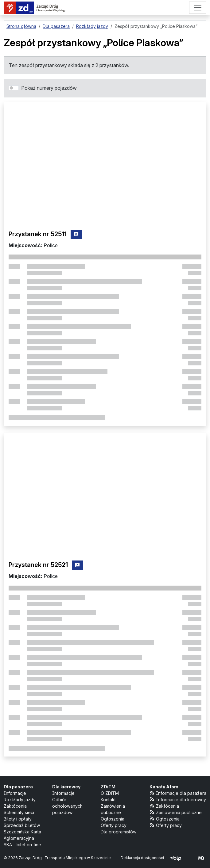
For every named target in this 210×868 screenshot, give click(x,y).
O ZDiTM (110, 793)
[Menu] (198, 8)
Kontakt (108, 800)
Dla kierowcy (66, 787)
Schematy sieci (19, 812)
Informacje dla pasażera (178, 793)
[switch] (14, 88)
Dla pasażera (18, 787)
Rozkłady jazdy (20, 800)
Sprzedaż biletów (22, 825)
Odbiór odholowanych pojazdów (67, 806)
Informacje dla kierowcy (178, 799)
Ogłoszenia (113, 819)
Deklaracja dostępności (142, 858)
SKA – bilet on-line (22, 845)
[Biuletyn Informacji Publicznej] (175, 858)
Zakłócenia (15, 806)
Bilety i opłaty (18, 819)
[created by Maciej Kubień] (201, 858)
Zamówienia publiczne (176, 812)
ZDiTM (108, 787)
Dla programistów (119, 832)
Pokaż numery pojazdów (49, 88)
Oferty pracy (114, 825)
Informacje (15, 793)
